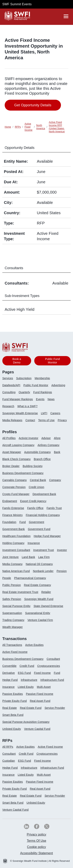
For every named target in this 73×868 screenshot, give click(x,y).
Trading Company (13, 620)
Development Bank (44, 494)
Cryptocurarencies (48, 666)
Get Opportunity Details (33, 105)
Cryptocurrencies (47, 754)
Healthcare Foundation (16, 536)
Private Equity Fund (15, 701)
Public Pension (12, 585)
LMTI (44, 413)
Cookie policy (36, 847)
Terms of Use (46, 420)
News (51, 399)
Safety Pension (12, 599)
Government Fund (39, 529)
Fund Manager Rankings (18, 399)
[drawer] (66, 16)
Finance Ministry (12, 515)
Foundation (9, 522)
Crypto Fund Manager (16, 494)
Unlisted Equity (12, 729)
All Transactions (12, 645)
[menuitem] (9, 380)
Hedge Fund (10, 680)
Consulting (9, 392)
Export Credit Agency (33, 501)
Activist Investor (29, 438)
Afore (57, 438)
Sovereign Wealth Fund (39, 599)
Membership (42, 378)
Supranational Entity (38, 613)
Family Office (35, 508)
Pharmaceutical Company (30, 578)
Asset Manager (12, 452)
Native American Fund (16, 571)
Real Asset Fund (40, 701)
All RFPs (8, 747)
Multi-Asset (44, 687)
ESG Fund (24, 673)
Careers (55, 413)
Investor (62, 550)
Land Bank (28, 557)
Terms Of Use (37, 841)
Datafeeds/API (11, 385)
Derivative (9, 673)
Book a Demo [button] (17, 361)
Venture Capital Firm (40, 620)
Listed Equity (26, 687)
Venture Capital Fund (37, 729)
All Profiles (9, 438)
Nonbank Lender (43, 571)
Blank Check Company (16, 459)
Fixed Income (42, 673)
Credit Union (36, 487)
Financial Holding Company (43, 515)
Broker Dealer (11, 466)
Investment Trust (44, 550)
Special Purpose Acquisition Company (26, 722)
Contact (30, 420)
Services (8, 378)
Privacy (62, 420)
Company (55, 480)
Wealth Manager (13, 627)
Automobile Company (37, 452)
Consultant (53, 659)
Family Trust (54, 508)
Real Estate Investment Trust (20, 592)
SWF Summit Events (17, 4)
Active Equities (34, 645)
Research (8, 406)
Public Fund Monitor (36, 385)
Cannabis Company (15, 480)
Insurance (34, 543)
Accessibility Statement (36, 853)
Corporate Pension (14, 487)
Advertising (58, 385)
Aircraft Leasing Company (18, 445)
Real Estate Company (37, 585)
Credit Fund (27, 666)
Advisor (46, 438)
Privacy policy (36, 834)
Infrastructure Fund (52, 680)
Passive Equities (13, 694)
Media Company (12, 564)
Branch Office (42, 459)
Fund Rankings (43, 392)
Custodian (9, 761)
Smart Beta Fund (13, 715)
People (7, 578)
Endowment (10, 501)
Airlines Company (48, 445)
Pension (62, 571)
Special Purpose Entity (16, 606)
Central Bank (38, 480)
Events (40, 399)
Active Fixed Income (15, 652)
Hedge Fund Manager (47, 536)
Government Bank (14, 529)
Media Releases (12, 420)
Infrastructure (29, 680)
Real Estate (10, 708)
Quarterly (24, 392)
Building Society (33, 466)
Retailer (46, 592)
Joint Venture (11, 557)
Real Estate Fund (31, 708)
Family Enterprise (13, 508)
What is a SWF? (27, 406)
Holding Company (13, 543)
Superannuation (12, 613)
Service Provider (55, 708)
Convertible (9, 666)
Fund (23, 522)
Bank (57, 452)
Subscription (24, 378)
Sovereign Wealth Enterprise (20, 413)
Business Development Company (23, 473)
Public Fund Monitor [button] (53, 361)
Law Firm (44, 557)
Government (36, 522)
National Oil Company (39, 564)
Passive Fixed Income (40, 694)
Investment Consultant (16, 550)
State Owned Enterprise (48, 606)
